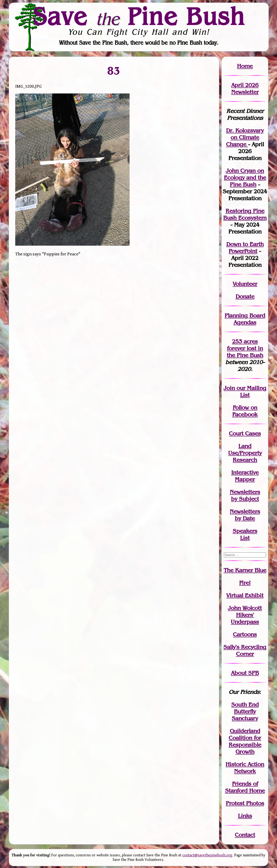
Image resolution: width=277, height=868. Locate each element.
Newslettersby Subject (245, 495)
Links (245, 816)
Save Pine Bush (139, 16)
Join (229, 388)
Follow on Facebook (245, 411)
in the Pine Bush (245, 352)
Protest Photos (245, 803)
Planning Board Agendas (245, 319)
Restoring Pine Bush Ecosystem (245, 214)
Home (245, 66)
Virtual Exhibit (245, 595)
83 (114, 70)
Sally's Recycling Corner (245, 650)
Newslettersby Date (245, 515)
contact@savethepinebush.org (207, 855)
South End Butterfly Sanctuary (245, 711)
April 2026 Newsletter (245, 88)
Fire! (245, 583)
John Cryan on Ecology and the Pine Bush (245, 178)
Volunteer (245, 284)
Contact (245, 835)
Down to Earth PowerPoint (245, 248)
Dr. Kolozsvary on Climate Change (245, 137)
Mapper (245, 479)
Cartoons (245, 634)
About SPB (245, 673)
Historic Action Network (245, 768)
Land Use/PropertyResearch (245, 453)
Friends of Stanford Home (245, 787)
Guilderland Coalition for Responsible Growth (245, 741)
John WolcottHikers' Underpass (245, 615)
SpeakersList (245, 534)
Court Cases (245, 433)
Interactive (245, 472)
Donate (245, 296)
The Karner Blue (245, 570)
